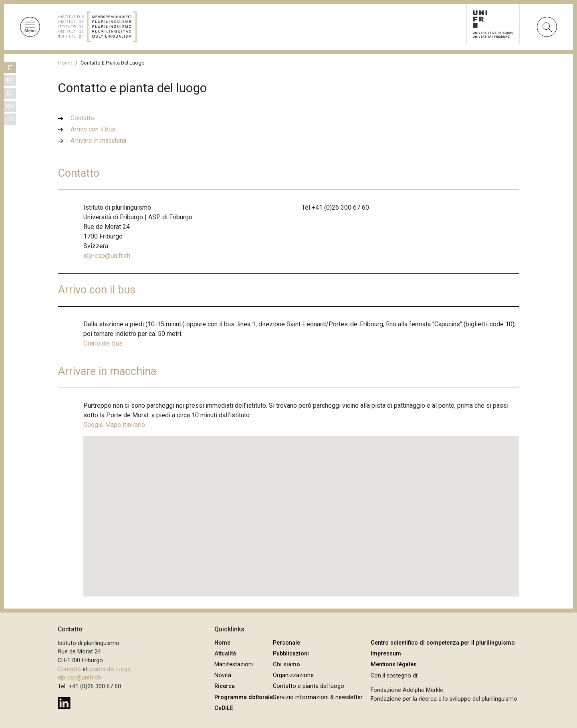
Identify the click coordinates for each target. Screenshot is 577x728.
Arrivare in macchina (98, 141)
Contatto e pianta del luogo (309, 686)
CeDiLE (224, 708)
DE (10, 94)
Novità (223, 675)
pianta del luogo (110, 669)
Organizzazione (293, 675)
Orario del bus (103, 343)
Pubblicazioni (291, 654)
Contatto (82, 118)
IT (10, 68)
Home (65, 63)
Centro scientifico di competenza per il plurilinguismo (443, 643)
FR (10, 81)
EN (10, 119)
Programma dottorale (244, 697)
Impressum (386, 654)
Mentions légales (394, 664)
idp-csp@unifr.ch (107, 256)
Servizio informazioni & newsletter (318, 697)
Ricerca (225, 686)
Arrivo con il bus (93, 129)
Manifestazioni (234, 664)
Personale (286, 643)
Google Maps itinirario (114, 425)
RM (10, 106)
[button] (301, 509)
